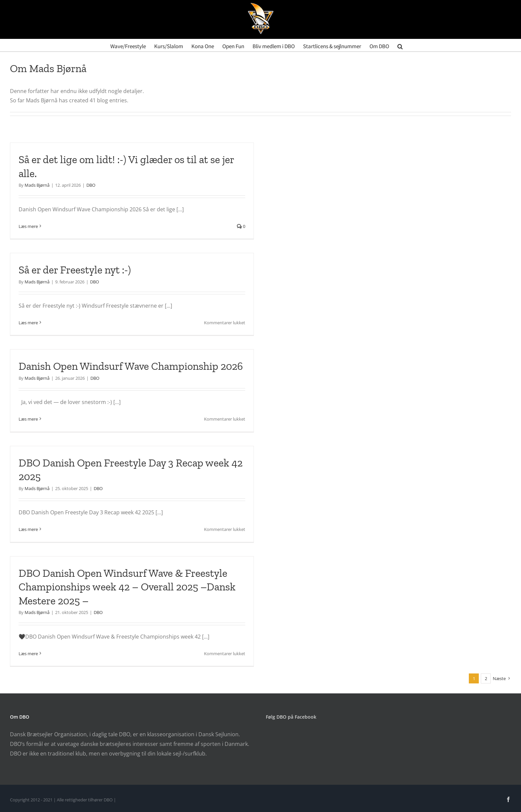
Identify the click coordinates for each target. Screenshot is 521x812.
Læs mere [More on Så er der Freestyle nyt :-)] (28, 323)
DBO (91, 185)
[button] (400, 45)
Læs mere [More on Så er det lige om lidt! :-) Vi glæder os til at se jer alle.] (28, 226)
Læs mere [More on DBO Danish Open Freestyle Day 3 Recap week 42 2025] (28, 529)
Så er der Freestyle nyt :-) (76, 270)
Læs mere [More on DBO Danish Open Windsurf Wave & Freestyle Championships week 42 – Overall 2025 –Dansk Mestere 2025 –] (28, 654)
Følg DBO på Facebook (291, 717)
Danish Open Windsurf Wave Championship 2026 (131, 366)
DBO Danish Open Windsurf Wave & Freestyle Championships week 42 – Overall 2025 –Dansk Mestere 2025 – (127, 587)
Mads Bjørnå (37, 185)
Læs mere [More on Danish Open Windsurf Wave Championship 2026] (28, 419)
